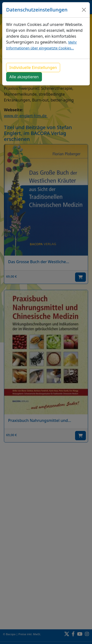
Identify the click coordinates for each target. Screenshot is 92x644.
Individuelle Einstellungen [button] (33, 68)
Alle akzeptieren (24, 77)
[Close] (84, 10)
